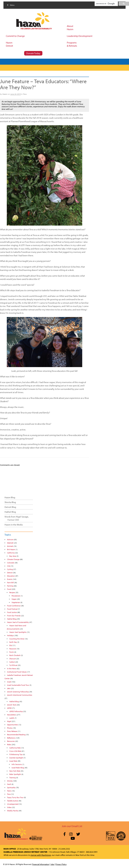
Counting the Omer (17, 639)
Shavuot (13, 659)
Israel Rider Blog (18, 768)
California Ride (15, 748)
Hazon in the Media (14, 525)
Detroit (10, 573)
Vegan (14, 599)
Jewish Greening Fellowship (18, 692)
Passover (13, 649)
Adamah (10, 543)
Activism (10, 539)
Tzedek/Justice (13, 801)
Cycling (10, 569)
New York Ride (15, 771)
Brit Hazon (11, 549)
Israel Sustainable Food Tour (18, 685)
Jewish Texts (12, 705)
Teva (25, 94)
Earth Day (13, 642)
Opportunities (13, 725)
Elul (11, 645)
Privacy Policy (61, 864)
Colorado (11, 563)
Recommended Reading (16, 735)
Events (10, 579)
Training (13, 778)
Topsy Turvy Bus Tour (15, 797)
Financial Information (41, 864)
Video (9, 807)
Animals (10, 546)
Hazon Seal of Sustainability (18, 622)
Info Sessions (17, 764)
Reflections (11, 738)
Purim (12, 652)
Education (11, 576)
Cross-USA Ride (15, 751)
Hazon (5, 94)
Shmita (10, 781)
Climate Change (13, 559)
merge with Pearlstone (41, 855)
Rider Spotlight (15, 774)
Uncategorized (13, 804)
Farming (10, 586)
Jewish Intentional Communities (20, 695)
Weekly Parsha (13, 811)
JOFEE (9, 708)
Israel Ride (13, 761)
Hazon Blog (10, 497)
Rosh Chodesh (15, 655)
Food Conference (14, 606)
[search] (106, 4)
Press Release (12, 731)
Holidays (10, 635)
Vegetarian (16, 602)
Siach (9, 784)
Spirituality (11, 787)
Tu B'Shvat (13, 665)
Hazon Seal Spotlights (18, 632)
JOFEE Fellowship (16, 711)
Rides (9, 744)
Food (9, 589)
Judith (12, 718)
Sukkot (12, 662)
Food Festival (12, 609)
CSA (9, 566)
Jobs (52, 864)
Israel (9, 682)
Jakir (9, 688)
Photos (10, 728)
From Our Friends (14, 616)
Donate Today (33, 53)
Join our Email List (72, 826)
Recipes (12, 592)
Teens (9, 791)
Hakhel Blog (10, 512)
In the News (12, 669)
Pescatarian (16, 596)
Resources (11, 741)
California (11, 553)
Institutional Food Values (17, 672)
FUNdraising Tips (16, 754)
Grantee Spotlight (16, 758)
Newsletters (12, 715)
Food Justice (12, 612)
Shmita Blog (10, 502)
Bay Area (13, 556)
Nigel (9, 721)
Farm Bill (10, 583)
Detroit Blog (10, 507)
